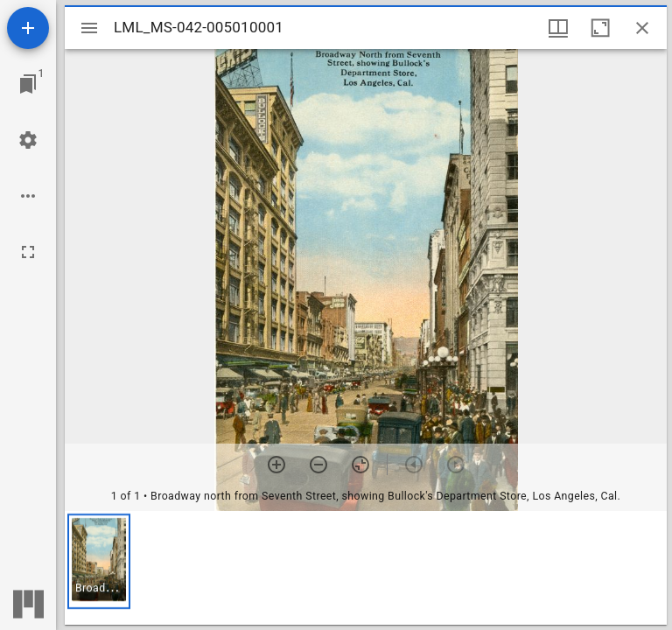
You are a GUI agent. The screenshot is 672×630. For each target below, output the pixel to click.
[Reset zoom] (360, 465)
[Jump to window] (28, 84)
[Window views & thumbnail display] (558, 28)
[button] (99, 561)
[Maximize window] (600, 28)
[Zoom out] (318, 465)
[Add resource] (28, 28)
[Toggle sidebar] (89, 28)
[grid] (366, 568)
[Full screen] (28, 252)
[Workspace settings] (28, 140)
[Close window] (642, 28)
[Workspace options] (28, 196)
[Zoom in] (276, 465)
